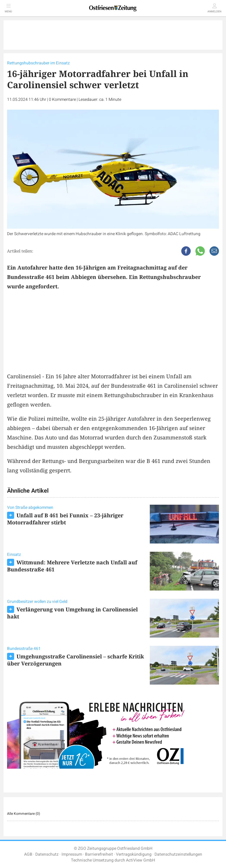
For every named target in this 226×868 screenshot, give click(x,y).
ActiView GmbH (141, 860)
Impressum (72, 854)
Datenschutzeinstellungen (178, 854)
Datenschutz (47, 854)
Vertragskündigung (134, 854)
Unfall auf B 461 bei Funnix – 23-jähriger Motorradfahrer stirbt (65, 519)
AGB (28, 854)
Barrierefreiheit (99, 854)
